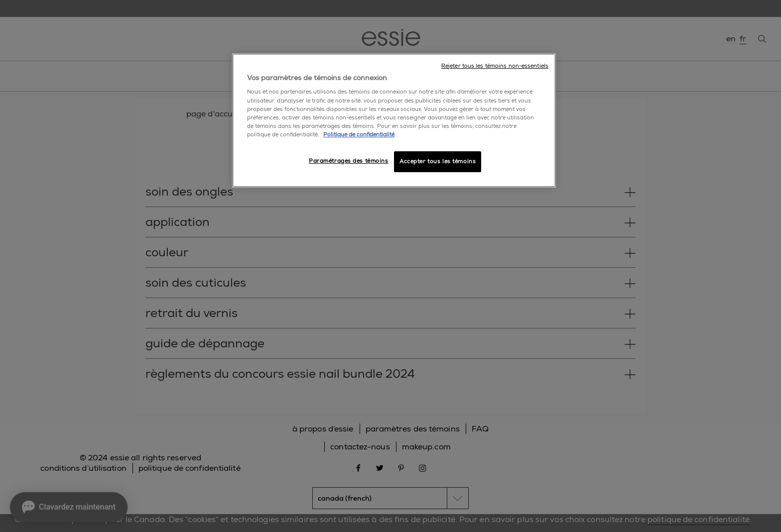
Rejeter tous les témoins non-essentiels (495, 66)
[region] (394, 120)
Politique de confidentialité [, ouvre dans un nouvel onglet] (359, 135)
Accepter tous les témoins (438, 161)
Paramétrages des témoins (349, 161)
